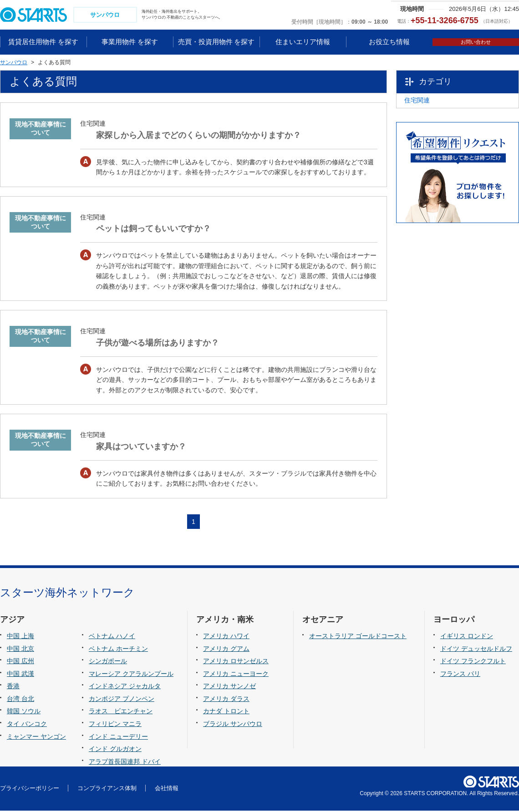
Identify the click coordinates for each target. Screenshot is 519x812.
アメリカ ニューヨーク (236, 675)
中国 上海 (20, 637)
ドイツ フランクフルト (473, 662)
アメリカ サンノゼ (229, 687)
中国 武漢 (20, 675)
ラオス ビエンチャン (121, 712)
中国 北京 (20, 650)
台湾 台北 (20, 700)
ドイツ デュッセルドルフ (476, 650)
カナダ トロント (226, 712)
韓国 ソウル (24, 712)
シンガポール (108, 662)
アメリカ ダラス (226, 700)
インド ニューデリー (118, 737)
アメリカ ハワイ (226, 637)
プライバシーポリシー (30, 789)
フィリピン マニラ (115, 725)
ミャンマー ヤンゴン (36, 737)
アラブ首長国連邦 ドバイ (125, 762)
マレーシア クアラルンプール (131, 675)
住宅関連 (432, 105)
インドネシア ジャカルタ (125, 687)
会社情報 (167, 789)
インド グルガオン (115, 750)
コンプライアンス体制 (107, 789)
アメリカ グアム (226, 650)
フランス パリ (460, 675)
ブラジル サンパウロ (233, 725)
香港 (13, 687)
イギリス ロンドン (467, 637)
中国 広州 (20, 662)
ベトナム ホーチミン (118, 650)
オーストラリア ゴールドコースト (358, 637)
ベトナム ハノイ (112, 637)
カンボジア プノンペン (122, 700)
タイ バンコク (27, 725)
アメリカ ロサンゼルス (236, 662)
